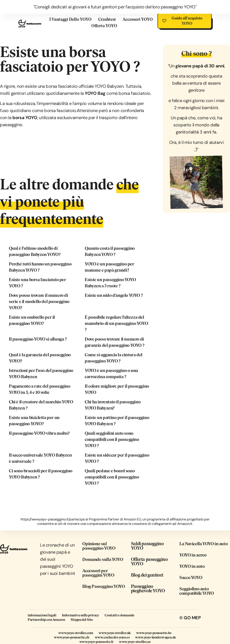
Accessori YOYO (137, 19)
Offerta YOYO (104, 26)
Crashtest (107, 19)
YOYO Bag (95, 93)
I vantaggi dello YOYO (70, 19)
